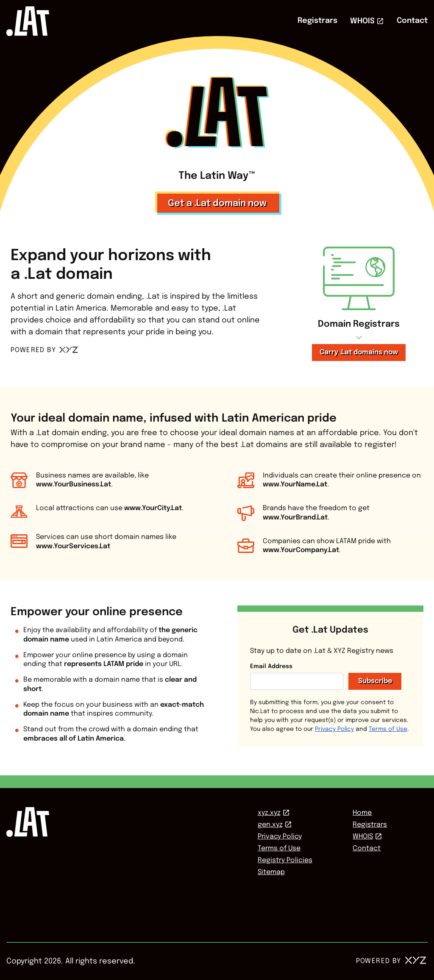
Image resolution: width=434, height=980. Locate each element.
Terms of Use (388, 729)
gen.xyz (270, 825)
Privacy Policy (334, 729)
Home (362, 813)
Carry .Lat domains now (359, 352)
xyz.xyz (269, 813)
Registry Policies (285, 860)
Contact (412, 21)
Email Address (271, 666)
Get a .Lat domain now (217, 203)
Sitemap (271, 872)
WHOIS (362, 21)
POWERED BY (45, 350)
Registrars (317, 21)
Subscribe (375, 681)
